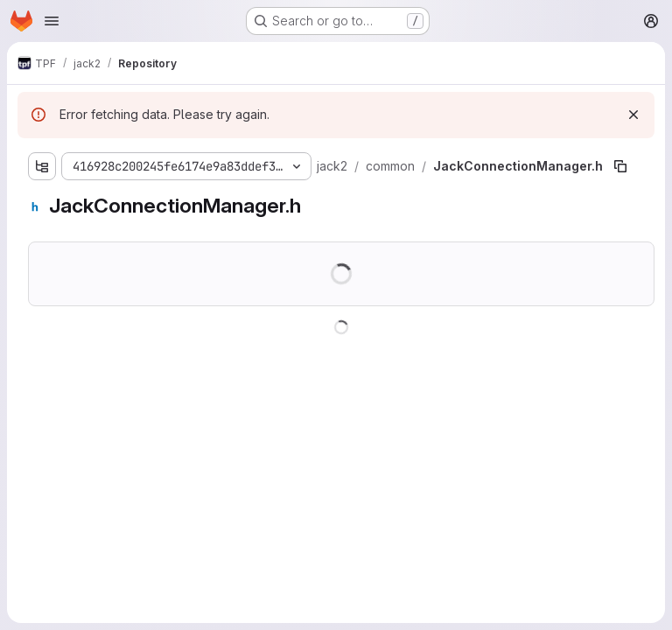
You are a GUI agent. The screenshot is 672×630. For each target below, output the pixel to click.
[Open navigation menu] (52, 21)
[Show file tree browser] (42, 166)
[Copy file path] (620, 166)
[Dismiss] (633, 115)
